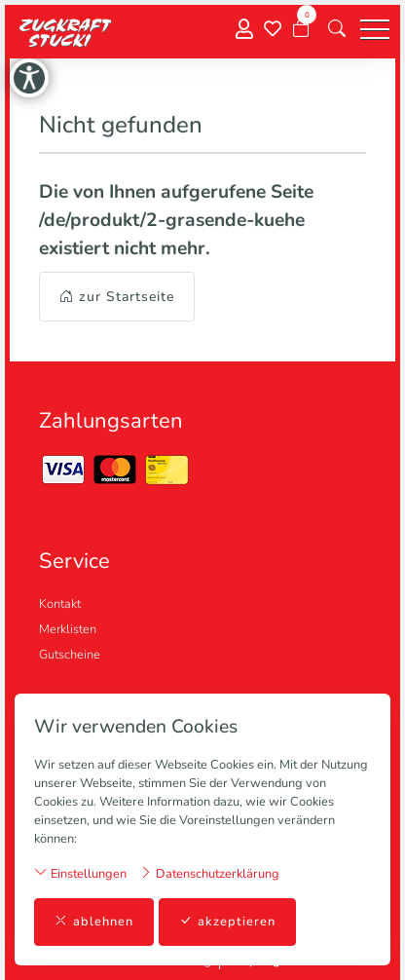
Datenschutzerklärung (209, 873)
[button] (337, 29)
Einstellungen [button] (80, 873)
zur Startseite (117, 297)
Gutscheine (70, 655)
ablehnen (94, 922)
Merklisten (68, 629)
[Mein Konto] (244, 30)
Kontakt (60, 604)
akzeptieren (227, 922)
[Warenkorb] (301, 29)
